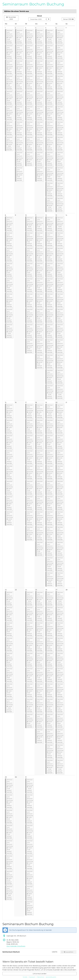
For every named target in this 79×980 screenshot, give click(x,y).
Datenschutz (41, 977)
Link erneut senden (40, 974)
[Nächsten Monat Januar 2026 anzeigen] (68, 19)
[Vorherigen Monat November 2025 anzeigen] (11, 18)
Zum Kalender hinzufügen (16, 946)
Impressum (32, 977)
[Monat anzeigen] (49, 19)
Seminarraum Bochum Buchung (33, 4)
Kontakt (25, 977)
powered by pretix (51, 977)
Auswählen (67, 952)
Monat (39, 16)
